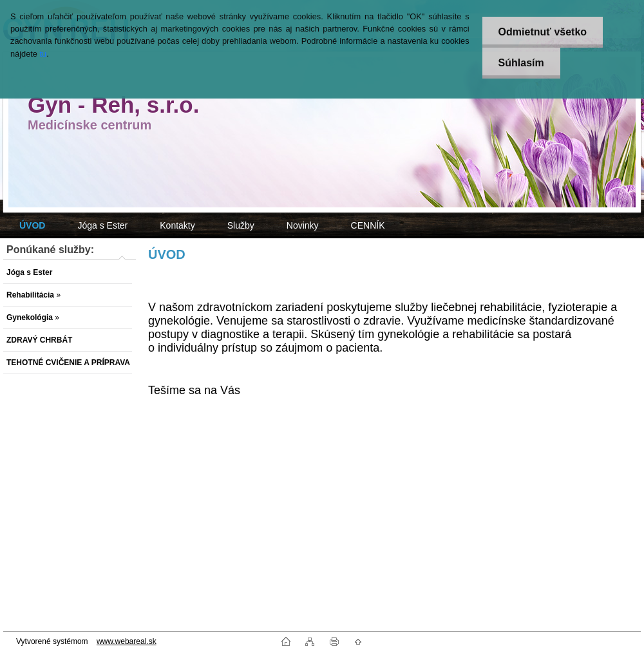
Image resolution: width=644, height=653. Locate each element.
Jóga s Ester (102, 225)
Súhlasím (521, 63)
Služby (241, 225)
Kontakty (177, 225)
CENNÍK (368, 225)
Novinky (303, 225)
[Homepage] (32, 225)
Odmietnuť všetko (543, 32)
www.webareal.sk (127, 641)
